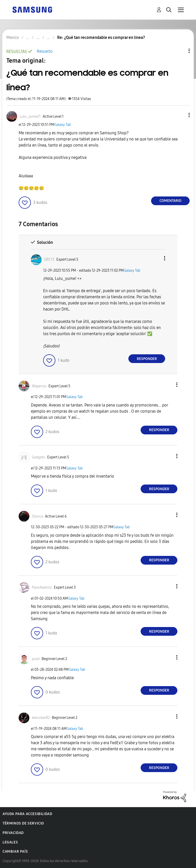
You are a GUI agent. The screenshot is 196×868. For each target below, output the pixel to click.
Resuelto (45, 51)
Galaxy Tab (63, 125)
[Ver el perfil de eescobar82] (41, 718)
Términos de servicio (23, 823)
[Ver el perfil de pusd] (36, 659)
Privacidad (13, 833)
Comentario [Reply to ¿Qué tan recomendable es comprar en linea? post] (170, 201)
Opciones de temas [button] (180, 51)
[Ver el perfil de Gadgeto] (39, 457)
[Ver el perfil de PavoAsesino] (42, 587)
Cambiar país (15, 851)
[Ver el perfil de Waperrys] (39, 386)
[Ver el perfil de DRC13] (49, 260)
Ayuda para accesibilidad (27, 814)
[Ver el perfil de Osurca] (37, 516)
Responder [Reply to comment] (147, 359)
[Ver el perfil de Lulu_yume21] (30, 117)
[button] (181, 115)
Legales (10, 842)
